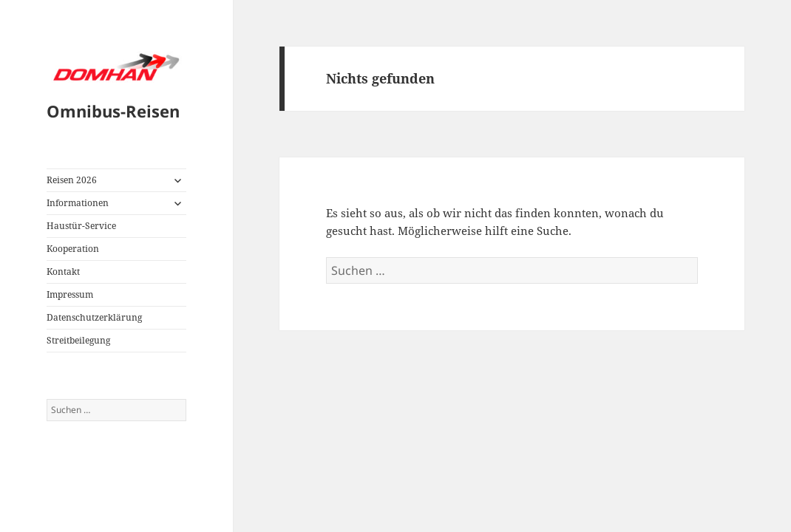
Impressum (70, 294)
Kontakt (63, 272)
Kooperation (73, 249)
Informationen (78, 203)
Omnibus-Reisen (113, 111)
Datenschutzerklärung (94, 317)
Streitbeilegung (78, 340)
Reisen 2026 (72, 180)
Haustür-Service (81, 226)
